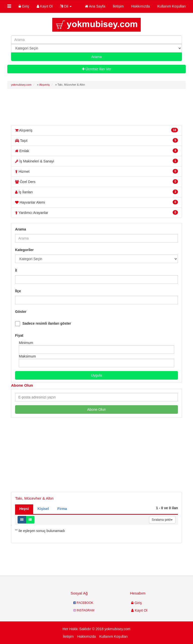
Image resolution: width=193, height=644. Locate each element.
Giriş (24, 6)
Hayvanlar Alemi (96, 202)
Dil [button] (66, 6)
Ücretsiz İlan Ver (97, 69)
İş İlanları (96, 192)
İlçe (18, 291)
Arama (21, 229)
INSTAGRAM (84, 610)
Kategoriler (24, 250)
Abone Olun (96, 409)
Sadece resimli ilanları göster (47, 323)
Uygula (96, 375)
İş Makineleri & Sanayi (96, 161)
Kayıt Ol (45, 6)
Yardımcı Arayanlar (96, 212)
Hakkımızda (140, 6)
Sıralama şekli (162, 520)
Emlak (96, 151)
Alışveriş (96, 130)
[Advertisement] (99, 106)
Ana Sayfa (95, 6)
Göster (21, 312)
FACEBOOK (83, 603)
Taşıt (96, 140)
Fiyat (19, 335)
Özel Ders (96, 182)
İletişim (118, 6)
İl (16, 270)
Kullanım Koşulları (172, 6)
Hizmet (96, 171)
